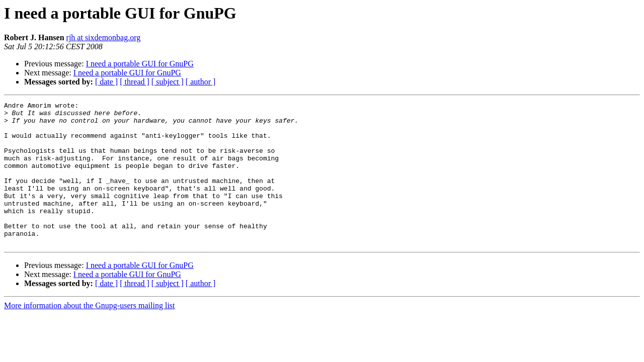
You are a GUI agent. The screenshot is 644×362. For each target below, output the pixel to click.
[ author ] (201, 82)
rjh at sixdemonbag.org (104, 37)
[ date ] (106, 82)
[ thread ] (135, 82)
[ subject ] (168, 82)
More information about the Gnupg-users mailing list (90, 334)
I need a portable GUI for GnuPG (140, 64)
